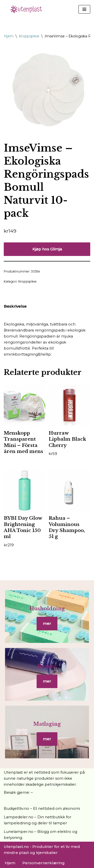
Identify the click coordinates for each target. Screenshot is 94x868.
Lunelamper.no (19, 831)
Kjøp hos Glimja (47, 249)
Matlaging (47, 724)
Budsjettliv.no (16, 808)
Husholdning (47, 609)
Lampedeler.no (19, 817)
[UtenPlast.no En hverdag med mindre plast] (28, 9)
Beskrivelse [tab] (15, 306)
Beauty (47, 666)
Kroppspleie (29, 36)
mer (47, 623)
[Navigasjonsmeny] (84, 9)
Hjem (9, 36)
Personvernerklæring (43, 863)
